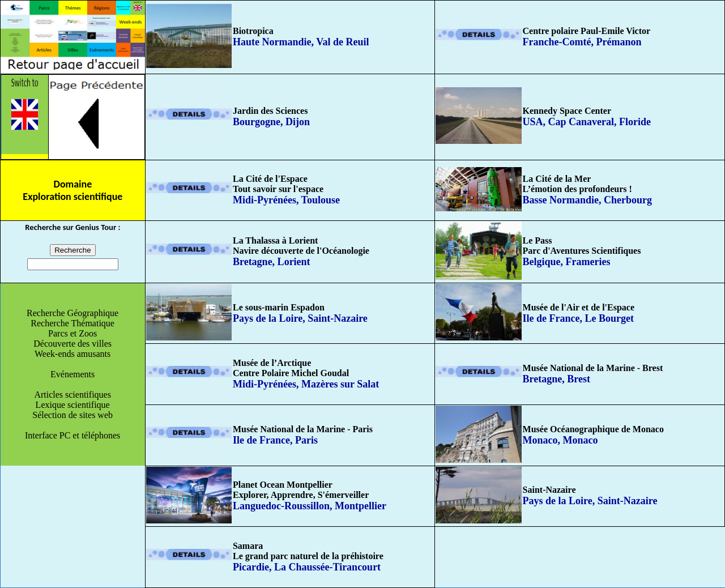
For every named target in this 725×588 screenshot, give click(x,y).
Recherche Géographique (72, 313)
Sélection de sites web (72, 415)
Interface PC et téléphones (72, 435)
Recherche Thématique (72, 323)
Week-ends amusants (72, 354)
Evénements (72, 374)
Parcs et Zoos (72, 333)
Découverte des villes (72, 344)
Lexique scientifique (73, 405)
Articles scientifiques (72, 395)
